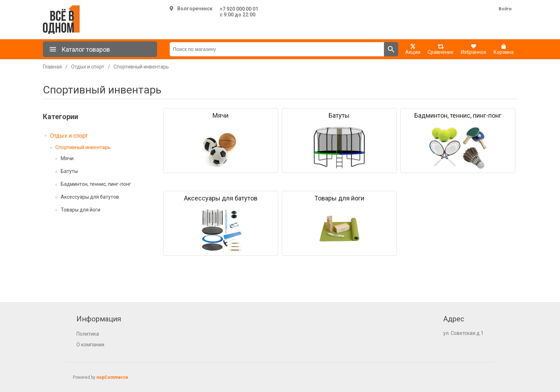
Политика (88, 334)
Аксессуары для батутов (90, 197)
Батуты (69, 171)
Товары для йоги (81, 210)
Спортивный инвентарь (83, 147)
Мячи (67, 158)
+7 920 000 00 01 (239, 9)
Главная (52, 67)
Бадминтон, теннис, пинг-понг (96, 184)
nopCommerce (112, 377)
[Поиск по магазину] (277, 49)
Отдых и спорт (69, 136)
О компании (90, 345)
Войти (505, 9)
